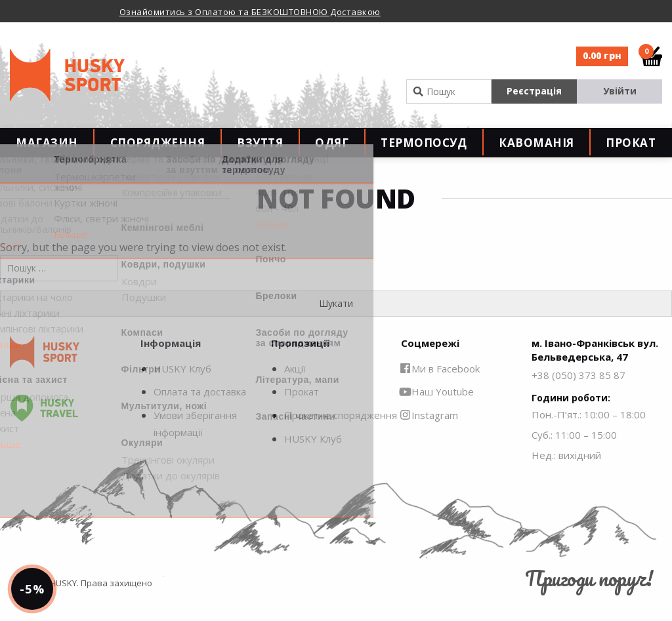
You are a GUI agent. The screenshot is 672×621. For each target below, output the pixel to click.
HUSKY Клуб (182, 387)
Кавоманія (536, 152)
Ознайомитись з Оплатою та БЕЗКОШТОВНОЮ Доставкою (250, 12)
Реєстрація (534, 91)
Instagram (430, 433)
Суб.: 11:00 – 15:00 (574, 454)
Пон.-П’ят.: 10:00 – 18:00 (589, 433)
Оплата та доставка (200, 411)
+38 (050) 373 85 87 (578, 393)
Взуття (260, 152)
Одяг (332, 152)
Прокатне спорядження (341, 433)
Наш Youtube (437, 411)
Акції (295, 387)
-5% (42, 579)
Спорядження (158, 152)
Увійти (620, 91)
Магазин (47, 152)
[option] (252, 11)
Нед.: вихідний (566, 474)
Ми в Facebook (440, 387)
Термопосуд (424, 152)
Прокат (631, 152)
